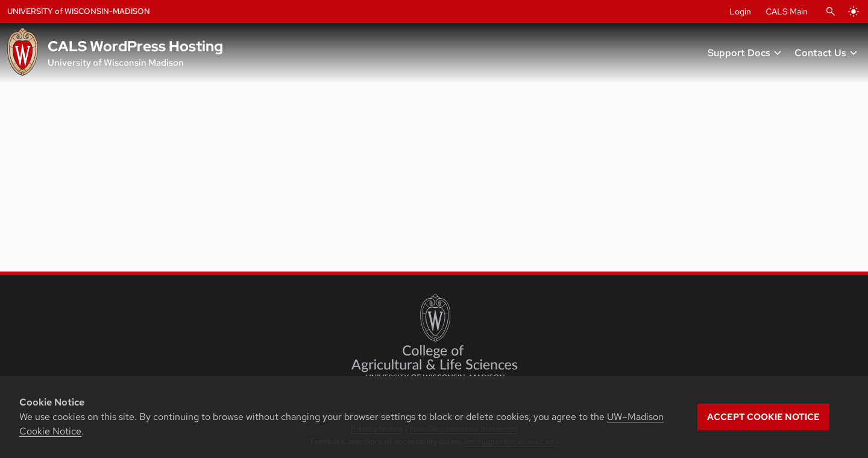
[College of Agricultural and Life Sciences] (434, 337)
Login (740, 11)
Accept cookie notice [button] (763, 417)
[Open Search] (831, 11)
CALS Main (787, 11)
